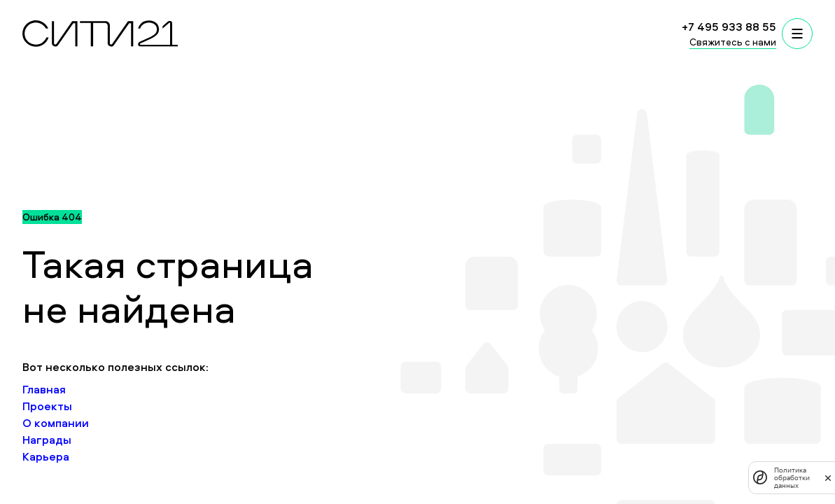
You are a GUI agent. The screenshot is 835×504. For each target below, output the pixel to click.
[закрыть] (828, 477)
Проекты (47, 406)
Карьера (46, 456)
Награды (47, 440)
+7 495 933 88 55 (729, 27)
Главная (44, 389)
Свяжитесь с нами (733, 42)
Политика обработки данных (792, 478)
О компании (56, 423)
